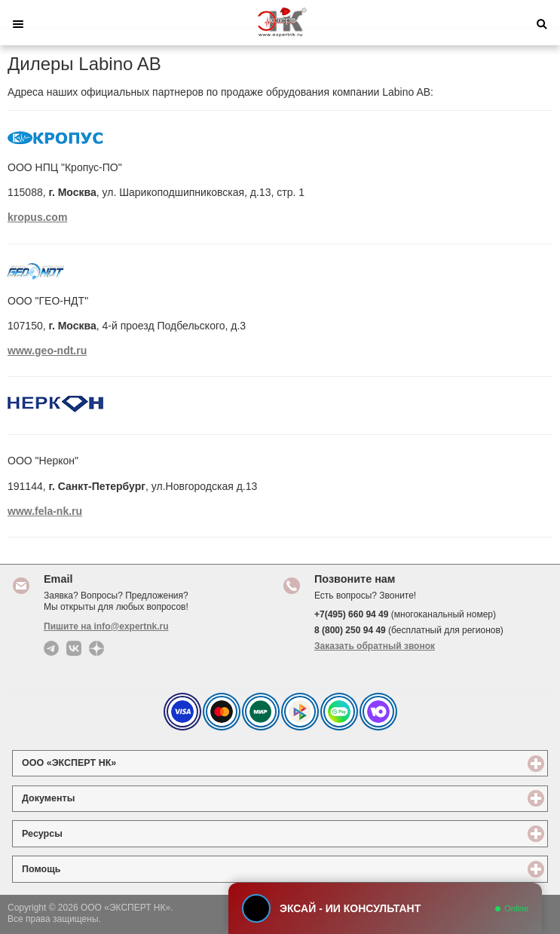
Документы (103, 798)
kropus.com (37, 217)
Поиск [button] (542, 24)
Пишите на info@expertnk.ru (106, 626)
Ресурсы (97, 833)
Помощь (96, 869)
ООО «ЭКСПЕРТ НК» (124, 763)
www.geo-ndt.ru (47, 351)
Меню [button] (18, 24)
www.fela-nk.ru (45, 511)
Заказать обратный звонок (375, 646)
